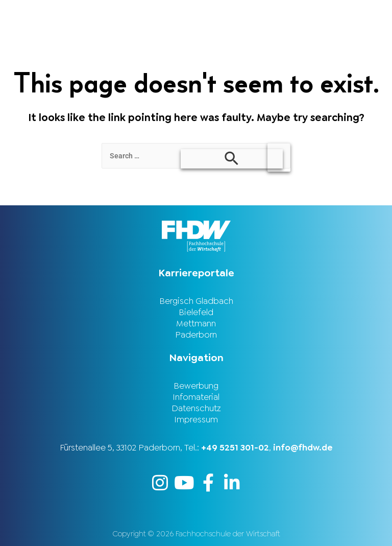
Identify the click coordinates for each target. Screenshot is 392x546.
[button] (294, 14)
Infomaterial (196, 397)
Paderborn (196, 335)
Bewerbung (196, 386)
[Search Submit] (232, 159)
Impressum (196, 419)
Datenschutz (196, 408)
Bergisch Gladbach (196, 301)
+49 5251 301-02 (235, 447)
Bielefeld (196, 312)
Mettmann (196, 323)
